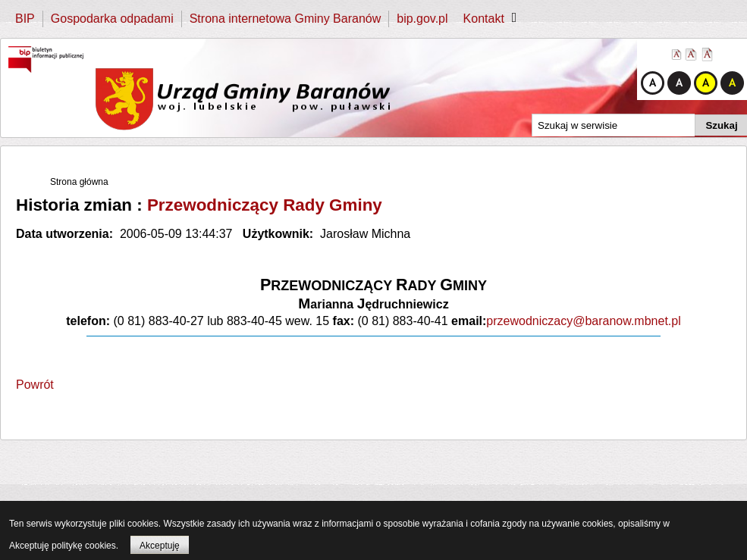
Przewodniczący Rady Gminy (265, 205)
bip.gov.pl (422, 19)
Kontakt (484, 19)
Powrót (35, 385)
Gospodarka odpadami (112, 19)
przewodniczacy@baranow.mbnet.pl (583, 321)
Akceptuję (160, 546)
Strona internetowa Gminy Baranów (286, 19)
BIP (25, 19)
